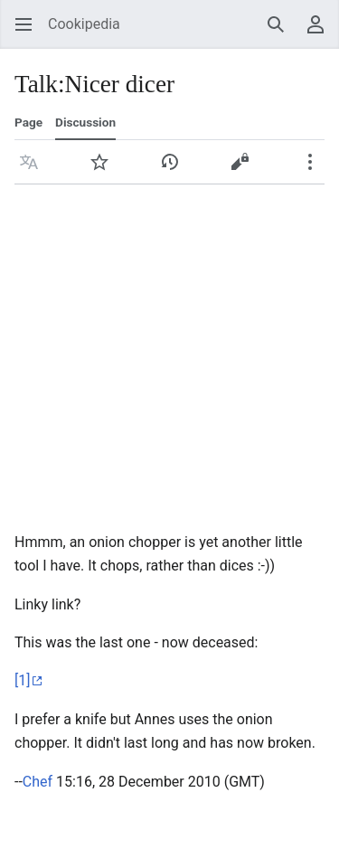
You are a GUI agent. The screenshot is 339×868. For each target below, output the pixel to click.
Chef (38, 782)
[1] (22, 680)
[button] (29, 162)
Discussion (85, 122)
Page (28, 122)
